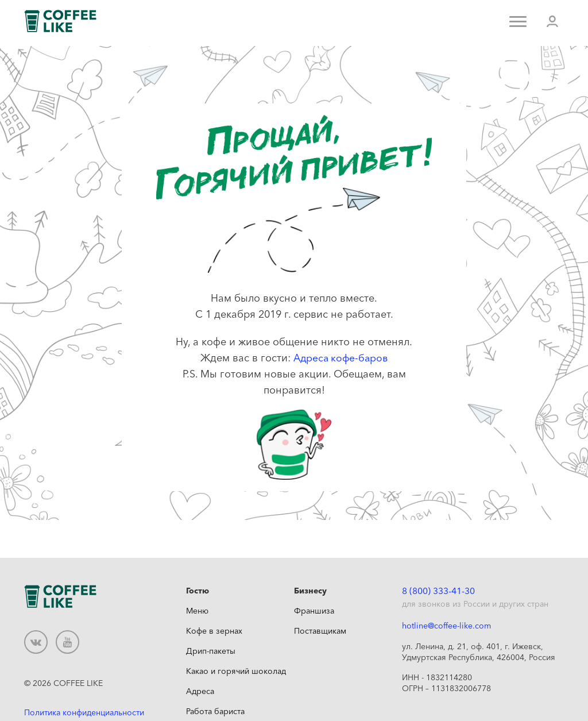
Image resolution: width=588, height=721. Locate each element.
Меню (197, 611)
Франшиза (314, 611)
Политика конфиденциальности (84, 712)
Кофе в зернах (214, 631)
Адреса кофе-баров (341, 358)
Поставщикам (320, 631)
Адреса (200, 691)
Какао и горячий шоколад (236, 671)
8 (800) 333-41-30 (438, 591)
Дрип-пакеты (211, 651)
